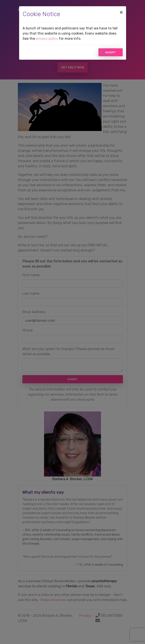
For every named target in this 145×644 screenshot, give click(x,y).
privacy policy (47, 39)
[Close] (121, 12)
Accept (111, 52)
